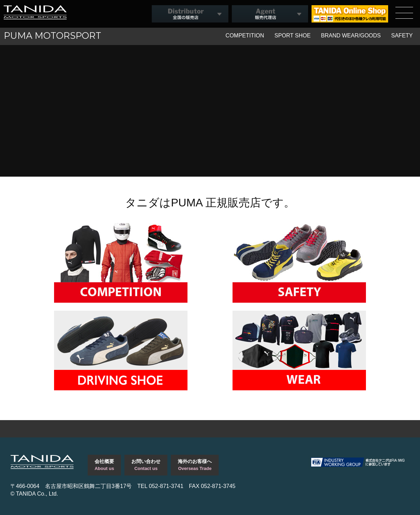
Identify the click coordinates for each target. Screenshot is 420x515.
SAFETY (402, 35)
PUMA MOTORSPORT (52, 35)
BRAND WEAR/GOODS (351, 35)
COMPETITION (245, 35)
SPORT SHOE (292, 35)
